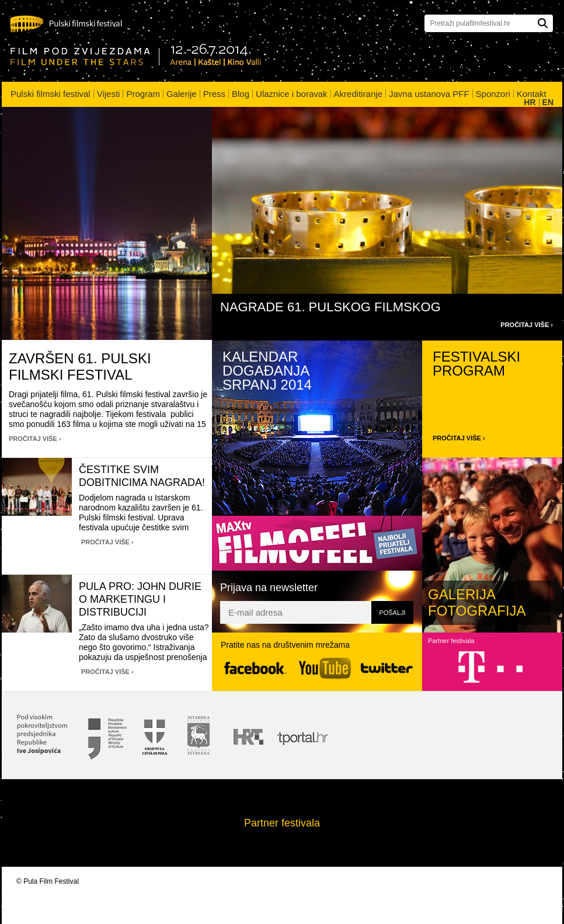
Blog (241, 94)
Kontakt (532, 94)
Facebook (255, 668)
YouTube (325, 668)
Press (214, 94)
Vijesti (109, 94)
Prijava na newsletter (269, 588)
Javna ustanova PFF (429, 94)
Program (143, 94)
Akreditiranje (358, 94)
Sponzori (493, 94)
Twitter (387, 668)
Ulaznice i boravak (292, 94)
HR (530, 102)
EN (548, 102)
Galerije (182, 94)
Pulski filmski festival (51, 94)
